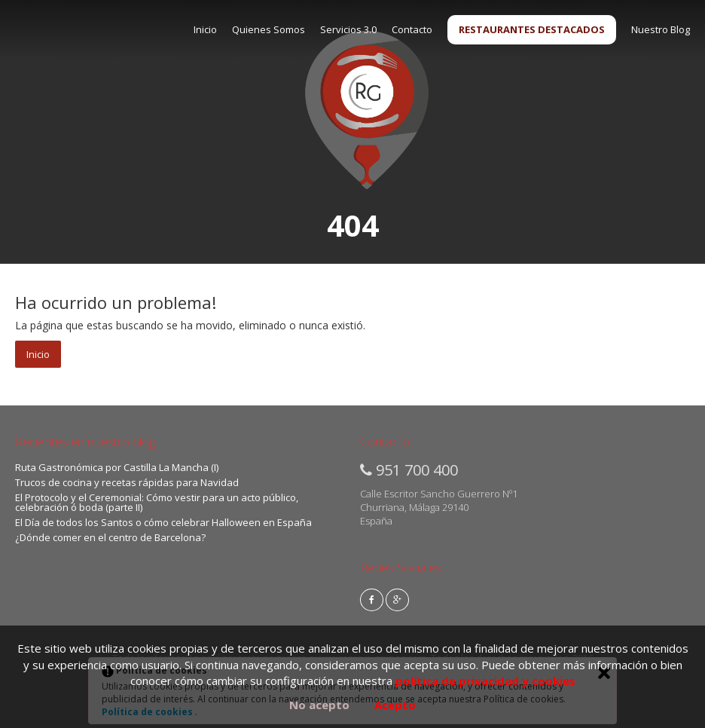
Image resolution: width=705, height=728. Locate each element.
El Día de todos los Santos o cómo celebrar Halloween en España (163, 522)
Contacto (412, 29)
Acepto (395, 705)
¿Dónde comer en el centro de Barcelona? (110, 537)
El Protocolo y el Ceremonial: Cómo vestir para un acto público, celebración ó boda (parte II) (157, 502)
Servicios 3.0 (348, 29)
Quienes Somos (269, 29)
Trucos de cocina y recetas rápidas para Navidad (127, 482)
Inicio (205, 29)
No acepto (319, 705)
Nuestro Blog (661, 29)
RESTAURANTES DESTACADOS (532, 29)
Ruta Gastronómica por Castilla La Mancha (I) (117, 467)
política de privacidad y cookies (485, 681)
